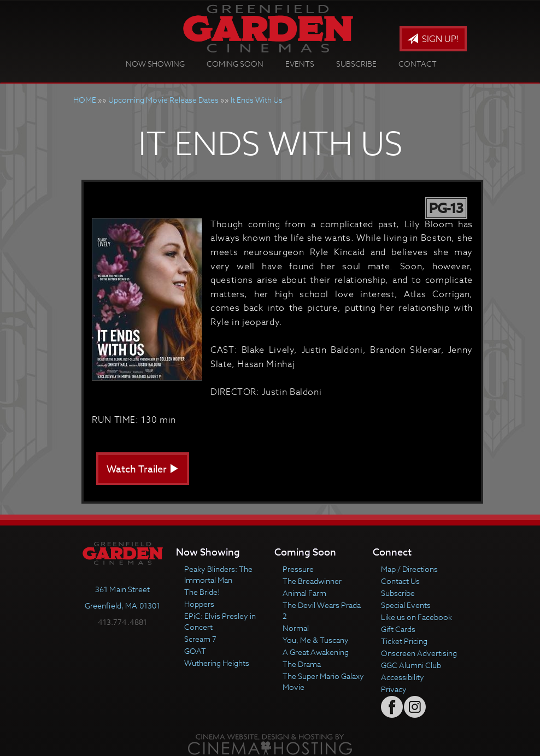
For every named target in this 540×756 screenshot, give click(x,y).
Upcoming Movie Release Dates (163, 100)
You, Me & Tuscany (316, 640)
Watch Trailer (143, 469)
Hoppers (199, 604)
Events (300, 64)
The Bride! (202, 592)
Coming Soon (235, 64)
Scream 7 (200, 639)
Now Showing (155, 64)
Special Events (406, 605)
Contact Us (400, 581)
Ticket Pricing (404, 641)
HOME (85, 100)
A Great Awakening (316, 652)
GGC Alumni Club (411, 665)
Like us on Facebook (416, 617)
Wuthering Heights (217, 663)
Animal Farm (304, 593)
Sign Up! (433, 39)
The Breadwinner (312, 581)
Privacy (394, 689)
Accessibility (403, 677)
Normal (296, 628)
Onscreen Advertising (419, 653)
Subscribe (356, 64)
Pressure (298, 569)
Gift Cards (398, 629)
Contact (418, 64)
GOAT (195, 651)
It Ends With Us (257, 100)
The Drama (302, 664)
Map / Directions (409, 569)
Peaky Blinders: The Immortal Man (218, 574)
